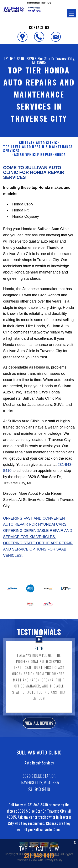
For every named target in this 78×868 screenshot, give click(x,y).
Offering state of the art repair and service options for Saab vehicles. (38, 553)
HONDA (60, 159)
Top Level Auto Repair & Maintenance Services (38, 153)
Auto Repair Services (39, 767)
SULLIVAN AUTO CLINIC (38, 147)
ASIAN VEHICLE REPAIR (33, 159)
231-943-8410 (14, 59)
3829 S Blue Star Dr (40, 59)
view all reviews (39, 727)
